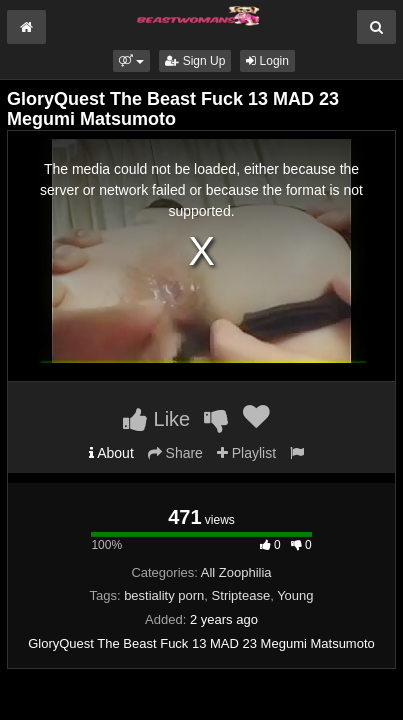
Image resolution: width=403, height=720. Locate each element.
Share (175, 453)
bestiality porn (164, 595)
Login (267, 61)
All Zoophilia (236, 572)
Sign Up (195, 61)
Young (295, 595)
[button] (131, 61)
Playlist (246, 453)
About (111, 453)
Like (156, 419)
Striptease (241, 595)
